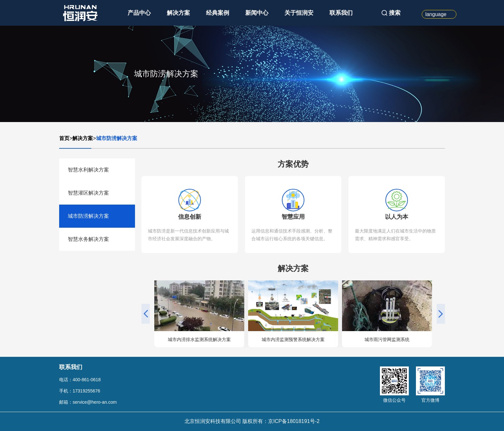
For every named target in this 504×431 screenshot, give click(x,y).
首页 (64, 138)
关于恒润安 (299, 13)
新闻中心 (257, 13)
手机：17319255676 (80, 391)
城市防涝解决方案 (117, 138)
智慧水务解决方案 (88, 239)
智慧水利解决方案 (88, 170)
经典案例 (218, 13)
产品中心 (139, 13)
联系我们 (341, 13)
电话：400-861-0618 (80, 380)
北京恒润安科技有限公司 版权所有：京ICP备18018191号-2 (252, 421)
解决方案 (178, 13)
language (436, 14)
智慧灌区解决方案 (88, 193)
